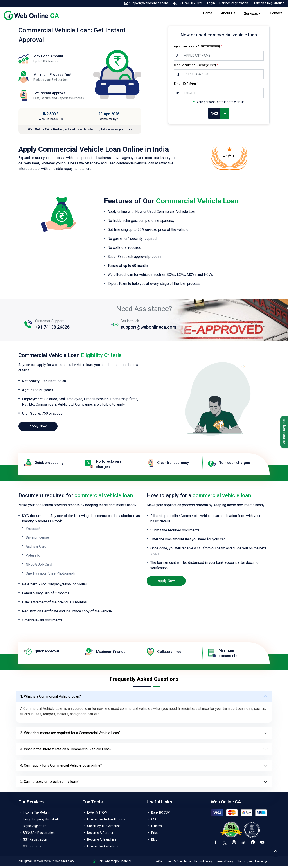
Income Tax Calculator (103, 848)
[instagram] (235, 845)
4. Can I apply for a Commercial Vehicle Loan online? (61, 767)
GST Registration (35, 841)
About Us (228, 14)
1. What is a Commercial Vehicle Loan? (51, 698)
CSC (154, 821)
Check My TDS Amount (103, 828)
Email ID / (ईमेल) (186, 86)
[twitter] (225, 845)
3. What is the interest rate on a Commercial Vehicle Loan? (66, 751)
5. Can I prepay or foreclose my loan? (49, 784)
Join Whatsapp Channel (112, 863)
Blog (154, 841)
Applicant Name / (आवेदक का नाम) (198, 48)
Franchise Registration (269, 3)
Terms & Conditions (178, 863)
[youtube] (264, 845)
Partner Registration (234, 3)
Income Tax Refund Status (106, 821)
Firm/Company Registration (43, 821)
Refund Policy (203, 863)
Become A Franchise (102, 841)
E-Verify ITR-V (97, 814)
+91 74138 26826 (190, 3)
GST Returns (32, 848)
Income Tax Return (36, 814)
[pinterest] (254, 845)
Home (208, 14)
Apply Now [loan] (38, 428)
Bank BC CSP (161, 814)
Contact (276, 14)
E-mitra (156, 828)
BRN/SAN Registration (39, 835)
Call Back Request (283, 433)
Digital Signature (35, 828)
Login (211, 3)
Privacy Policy (224, 863)
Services (251, 15)
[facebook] (216, 845)
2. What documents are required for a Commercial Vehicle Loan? (70, 735)
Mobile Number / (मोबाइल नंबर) (196, 67)
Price (155, 835)
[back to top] (276, 851)
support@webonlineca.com (149, 3)
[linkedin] (245, 845)
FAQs (158, 863)
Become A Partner (100, 835)
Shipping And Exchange (252, 863)
